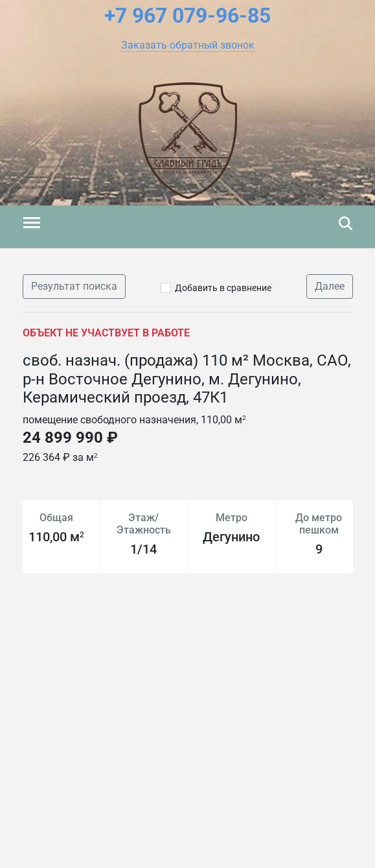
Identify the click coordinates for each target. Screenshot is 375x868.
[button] (188, 45)
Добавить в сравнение (223, 288)
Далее (330, 286)
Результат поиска (74, 286)
